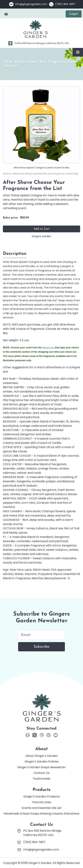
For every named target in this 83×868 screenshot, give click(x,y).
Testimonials (41, 779)
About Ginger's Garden (42, 756)
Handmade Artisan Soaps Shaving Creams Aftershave (41, 814)
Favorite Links (42, 802)
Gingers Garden (41, 236)
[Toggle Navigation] (78, 52)
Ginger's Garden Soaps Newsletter (41, 767)
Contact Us (41, 773)
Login (74, 14)
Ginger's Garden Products (41, 796)
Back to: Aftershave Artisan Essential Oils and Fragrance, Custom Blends (42, 174)
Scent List (48, 348)
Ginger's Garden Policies (42, 762)
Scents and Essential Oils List (42, 808)
